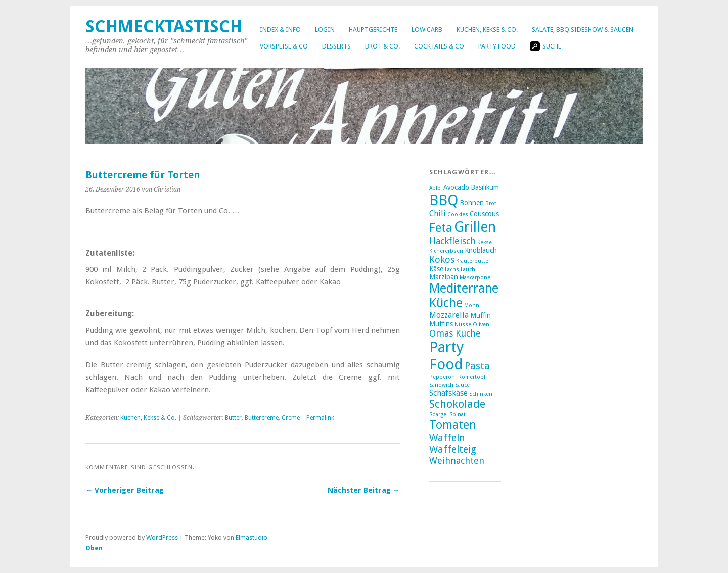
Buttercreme (262, 418)
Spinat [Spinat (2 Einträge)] (458, 415)
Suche (545, 46)
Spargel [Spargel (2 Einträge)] (439, 415)
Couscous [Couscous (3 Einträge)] (484, 214)
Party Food (497, 46)
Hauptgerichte (373, 30)
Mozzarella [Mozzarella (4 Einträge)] (449, 315)
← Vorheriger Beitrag (125, 490)
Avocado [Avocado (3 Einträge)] (456, 187)
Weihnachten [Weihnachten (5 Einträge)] (457, 461)
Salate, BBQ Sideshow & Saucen (583, 30)
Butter (233, 418)
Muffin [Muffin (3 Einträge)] (481, 315)
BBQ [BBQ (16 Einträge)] (444, 200)
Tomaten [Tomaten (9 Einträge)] (453, 425)
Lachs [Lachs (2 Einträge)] (452, 270)
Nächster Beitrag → (364, 490)
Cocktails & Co (439, 46)
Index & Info (280, 30)
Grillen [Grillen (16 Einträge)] (475, 227)
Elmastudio (252, 537)
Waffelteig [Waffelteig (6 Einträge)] (453, 449)
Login (325, 30)
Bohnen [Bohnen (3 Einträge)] (472, 203)
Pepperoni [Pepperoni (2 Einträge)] (443, 377)
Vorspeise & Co (284, 46)
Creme (291, 418)
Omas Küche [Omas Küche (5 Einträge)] (455, 333)
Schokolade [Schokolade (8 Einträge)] (457, 404)
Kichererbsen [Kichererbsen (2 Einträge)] (446, 251)
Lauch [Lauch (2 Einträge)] (468, 270)
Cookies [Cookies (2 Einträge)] (458, 214)
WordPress (162, 537)
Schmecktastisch (164, 27)
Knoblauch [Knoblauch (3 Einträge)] (481, 250)
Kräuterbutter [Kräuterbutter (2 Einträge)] (473, 261)
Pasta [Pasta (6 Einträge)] (477, 366)
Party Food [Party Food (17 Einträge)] (446, 356)
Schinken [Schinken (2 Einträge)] (481, 394)
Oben (94, 548)
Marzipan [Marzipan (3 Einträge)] (444, 277)
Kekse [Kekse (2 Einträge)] (485, 242)
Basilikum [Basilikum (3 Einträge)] (485, 187)
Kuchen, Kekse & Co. (487, 30)
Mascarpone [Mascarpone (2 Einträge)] (475, 278)
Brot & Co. (382, 46)
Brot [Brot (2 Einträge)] (491, 203)
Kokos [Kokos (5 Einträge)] (442, 259)
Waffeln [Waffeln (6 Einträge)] (447, 438)
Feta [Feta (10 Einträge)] (441, 228)
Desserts (336, 46)
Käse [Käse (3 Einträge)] (436, 269)
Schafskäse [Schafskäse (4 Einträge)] (448, 393)
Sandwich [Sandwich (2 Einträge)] (441, 385)
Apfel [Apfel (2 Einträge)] (436, 188)
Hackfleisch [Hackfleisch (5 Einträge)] (452, 241)
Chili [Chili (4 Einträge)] (438, 213)
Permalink (320, 418)
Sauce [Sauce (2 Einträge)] (462, 385)
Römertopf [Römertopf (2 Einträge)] (472, 377)
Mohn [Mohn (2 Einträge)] (472, 305)
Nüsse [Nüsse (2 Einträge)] (463, 325)
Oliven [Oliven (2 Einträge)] (481, 325)
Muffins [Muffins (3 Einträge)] (441, 324)
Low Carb (427, 30)
